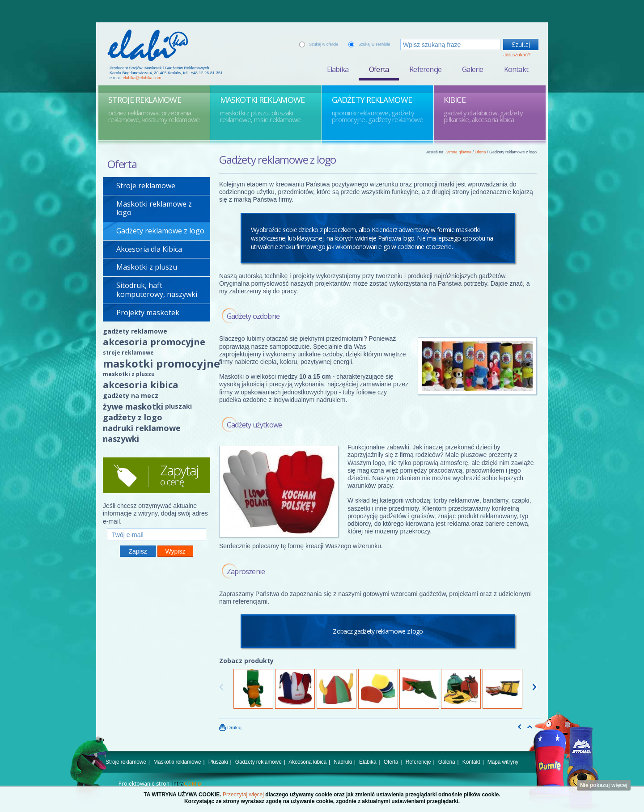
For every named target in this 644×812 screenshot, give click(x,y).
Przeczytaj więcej (243, 795)
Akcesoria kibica (307, 762)
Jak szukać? (517, 55)
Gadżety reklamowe (258, 762)
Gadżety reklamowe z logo (160, 231)
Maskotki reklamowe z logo (154, 208)
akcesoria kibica (141, 385)
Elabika (338, 69)
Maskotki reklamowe (177, 762)
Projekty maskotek (148, 313)
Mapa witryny (503, 762)
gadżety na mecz (131, 395)
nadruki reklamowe (142, 428)
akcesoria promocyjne (154, 342)
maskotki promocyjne (161, 363)
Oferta (379, 69)
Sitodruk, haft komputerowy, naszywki (157, 290)
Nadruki (343, 762)
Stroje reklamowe (146, 186)
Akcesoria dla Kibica (149, 249)
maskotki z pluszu (129, 374)
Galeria (447, 762)
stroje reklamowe (128, 353)
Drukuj (230, 727)
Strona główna (458, 152)
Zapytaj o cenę (157, 475)
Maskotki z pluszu (147, 267)
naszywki (121, 439)
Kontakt (516, 69)
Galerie (472, 69)
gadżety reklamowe (135, 331)
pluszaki (178, 406)
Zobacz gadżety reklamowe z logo (378, 631)
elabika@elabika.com (142, 78)
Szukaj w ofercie (324, 44)
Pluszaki (218, 762)
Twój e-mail (157, 525)
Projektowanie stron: (161, 784)
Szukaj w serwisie (374, 44)
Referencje (425, 69)
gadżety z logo (133, 417)
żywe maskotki (133, 406)
